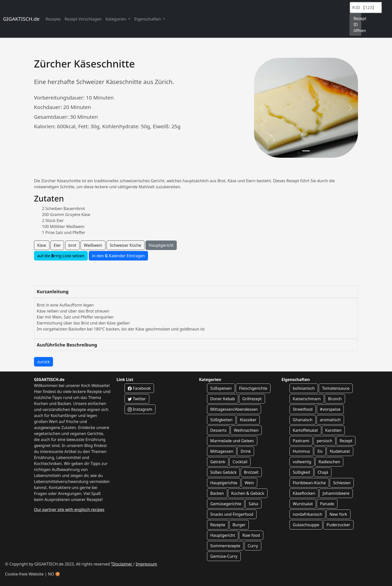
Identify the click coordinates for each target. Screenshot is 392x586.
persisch (325, 441)
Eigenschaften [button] (148, 19)
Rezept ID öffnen (357, 24)
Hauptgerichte (224, 483)
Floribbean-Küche (309, 483)
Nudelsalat (340, 451)
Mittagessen (222, 451)
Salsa (253, 504)
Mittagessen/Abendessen (234, 409)
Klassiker (248, 420)
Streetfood (303, 409)
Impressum (146, 564)
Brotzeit (251, 472)
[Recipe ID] (366, 7)
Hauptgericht (161, 245)
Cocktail (240, 462)
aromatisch (330, 420)
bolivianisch (304, 388)
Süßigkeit (301, 472)
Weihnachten (246, 430)
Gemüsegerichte (226, 504)
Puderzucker (338, 525)
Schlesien (342, 483)
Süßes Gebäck (223, 472)
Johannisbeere (336, 493)
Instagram (140, 409)
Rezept (346, 441)
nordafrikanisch (307, 514)
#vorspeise (330, 409)
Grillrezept (252, 399)
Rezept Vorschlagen (83, 19)
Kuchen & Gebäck (248, 493)
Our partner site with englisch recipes (69, 509)
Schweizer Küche (125, 245)
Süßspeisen (221, 388)
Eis (320, 451)
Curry (253, 546)
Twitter (137, 399)
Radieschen (329, 462)
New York (338, 514)
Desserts (218, 430)
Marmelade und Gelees (232, 441)
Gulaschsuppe (306, 525)
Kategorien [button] (116, 19)
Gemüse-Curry (224, 556)
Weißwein (93, 245)
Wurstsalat (303, 504)
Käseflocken (304, 493)
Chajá (323, 472)
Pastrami (301, 441)
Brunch (335, 399)
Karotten (333, 430)
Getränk (218, 462)
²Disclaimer (122, 564)
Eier (57, 245)
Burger (239, 525)
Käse (42, 245)
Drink (246, 451)
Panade (327, 504)
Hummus (301, 451)
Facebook (139, 388)
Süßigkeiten (221, 420)
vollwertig (302, 462)
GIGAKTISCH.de (21, 19)
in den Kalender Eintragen (118, 256)
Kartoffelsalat (305, 430)
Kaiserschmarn (307, 399)
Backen (217, 493)
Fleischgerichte (253, 388)
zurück (43, 362)
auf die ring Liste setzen (61, 256)
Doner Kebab (223, 399)
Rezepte (53, 19)
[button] (262, 108)
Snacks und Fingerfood (232, 514)
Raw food (251, 535)
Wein (249, 483)
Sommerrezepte (225, 546)
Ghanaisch (303, 420)
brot (72, 245)
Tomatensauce (336, 388)
